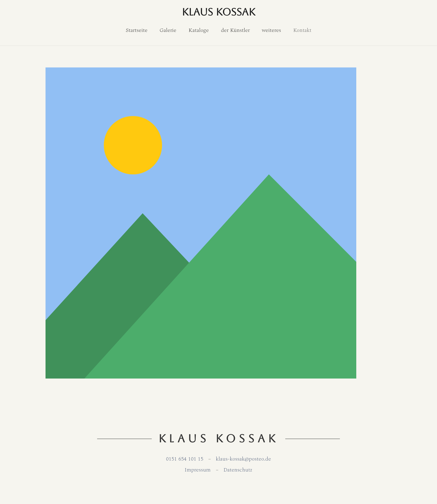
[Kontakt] (302, 30)
